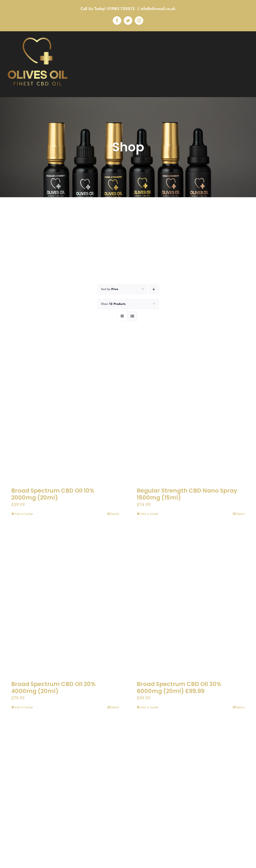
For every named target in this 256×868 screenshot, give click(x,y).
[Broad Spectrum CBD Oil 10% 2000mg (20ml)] (65, 409)
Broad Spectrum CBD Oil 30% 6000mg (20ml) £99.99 (179, 688)
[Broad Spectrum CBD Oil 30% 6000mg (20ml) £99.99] (191, 603)
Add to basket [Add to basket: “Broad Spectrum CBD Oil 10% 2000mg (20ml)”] (24, 514)
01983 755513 (122, 9)
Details (115, 514)
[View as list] (132, 316)
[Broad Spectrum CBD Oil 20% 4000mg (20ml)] (65, 603)
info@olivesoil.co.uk (158, 9)
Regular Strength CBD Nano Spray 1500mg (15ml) (187, 494)
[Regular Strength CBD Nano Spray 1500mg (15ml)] (191, 409)
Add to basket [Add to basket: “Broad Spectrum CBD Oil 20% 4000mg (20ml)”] (24, 707)
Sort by (110, 289)
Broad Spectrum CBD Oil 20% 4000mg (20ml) (53, 688)
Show (113, 304)
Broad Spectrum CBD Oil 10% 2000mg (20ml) (53, 494)
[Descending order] (154, 289)
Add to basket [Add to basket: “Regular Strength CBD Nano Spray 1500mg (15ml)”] (149, 514)
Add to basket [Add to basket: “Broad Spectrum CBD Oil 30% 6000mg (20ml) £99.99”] (149, 707)
